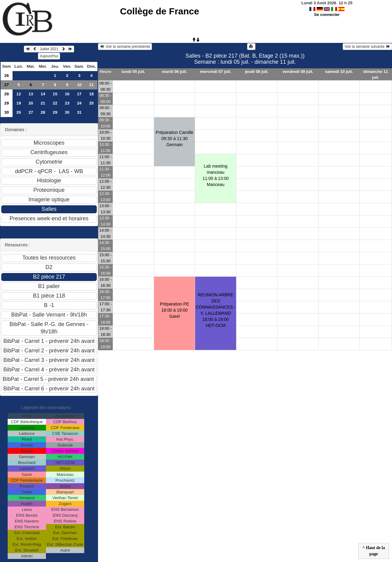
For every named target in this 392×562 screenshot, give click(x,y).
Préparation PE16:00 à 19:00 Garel (174, 310)
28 (7, 94)
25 (91, 103)
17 (79, 94)
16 (67, 94)
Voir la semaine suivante (367, 47)
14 (43, 94)
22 (55, 103)
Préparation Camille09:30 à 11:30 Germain (174, 139)
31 (79, 112)
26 (7, 76)
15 (55, 94)
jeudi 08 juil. (257, 72)
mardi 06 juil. (174, 72)
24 (79, 103)
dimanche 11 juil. (376, 74)
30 (7, 112)
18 (91, 94)
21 (43, 103)
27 (7, 85)
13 (31, 94)
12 (19, 94)
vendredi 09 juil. (298, 72)
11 (91, 85)
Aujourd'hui (49, 56)
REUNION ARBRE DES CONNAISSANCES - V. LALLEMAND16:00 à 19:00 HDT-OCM (216, 310)
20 (31, 103)
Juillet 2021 (49, 49)
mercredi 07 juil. (216, 72)
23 (67, 103)
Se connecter (327, 15)
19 (19, 103)
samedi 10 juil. (339, 72)
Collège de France (160, 11)
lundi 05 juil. (133, 72)
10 (79, 85)
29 (7, 103)
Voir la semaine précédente (125, 47)
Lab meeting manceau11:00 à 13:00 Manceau (216, 175)
